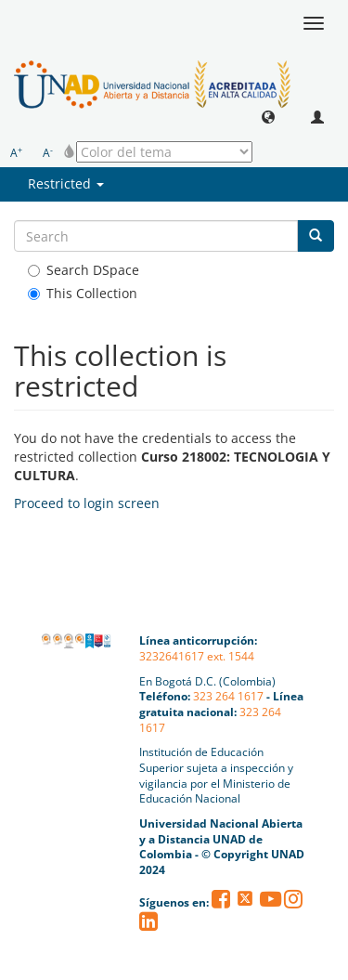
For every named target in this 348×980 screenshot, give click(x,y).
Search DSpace (84, 270)
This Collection (83, 293)
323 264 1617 (228, 696)
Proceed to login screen (87, 503)
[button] (268, 116)
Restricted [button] (66, 183)
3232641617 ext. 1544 (197, 656)
